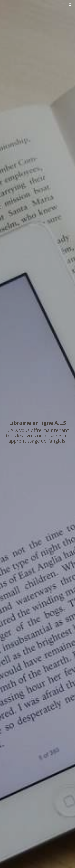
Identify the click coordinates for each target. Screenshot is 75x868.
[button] (63, 5)
